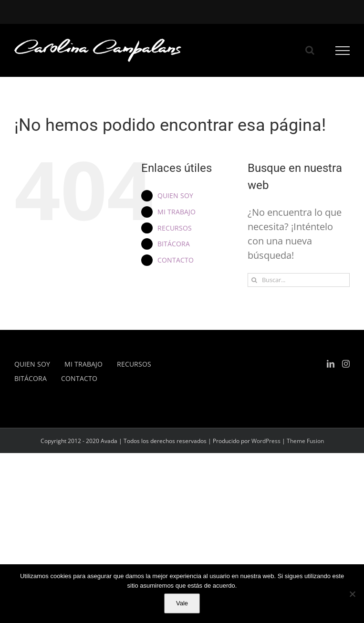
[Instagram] (346, 364)
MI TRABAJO (177, 212)
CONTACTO (176, 260)
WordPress (266, 441)
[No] (352, 594)
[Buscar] (255, 280)
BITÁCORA (174, 244)
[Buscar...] (299, 280)
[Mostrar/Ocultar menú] (343, 51)
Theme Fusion (305, 441)
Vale (182, 603)
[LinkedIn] (331, 364)
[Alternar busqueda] (310, 50)
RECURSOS (175, 228)
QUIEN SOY (175, 195)
